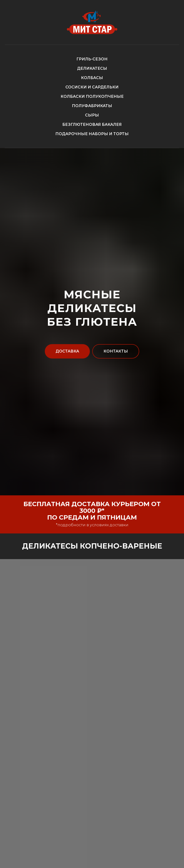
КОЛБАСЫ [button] (92, 78)
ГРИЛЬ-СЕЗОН (92, 59)
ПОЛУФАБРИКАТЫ (92, 106)
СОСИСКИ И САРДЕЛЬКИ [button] (92, 87)
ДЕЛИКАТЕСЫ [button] (92, 68)
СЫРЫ (92, 115)
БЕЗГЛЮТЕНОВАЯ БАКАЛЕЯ (92, 124)
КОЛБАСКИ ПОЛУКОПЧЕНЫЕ (92, 96)
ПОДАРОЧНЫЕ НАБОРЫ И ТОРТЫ (92, 134)
